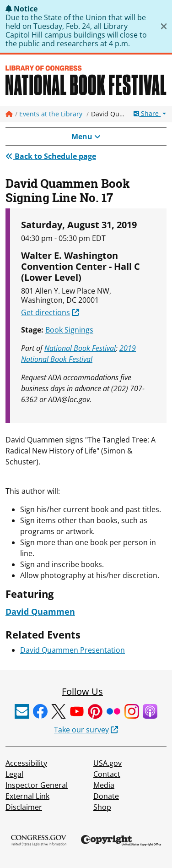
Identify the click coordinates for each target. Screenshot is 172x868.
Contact (107, 774)
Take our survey (81, 730)
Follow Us (82, 691)
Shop (102, 807)
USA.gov (107, 763)
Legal (14, 774)
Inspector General (37, 785)
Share (147, 113)
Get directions (46, 312)
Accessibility (26, 763)
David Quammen (40, 611)
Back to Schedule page (51, 156)
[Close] (164, 27)
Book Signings (69, 330)
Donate (106, 796)
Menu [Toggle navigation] (86, 136)
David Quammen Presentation (73, 650)
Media (104, 785)
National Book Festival (80, 348)
